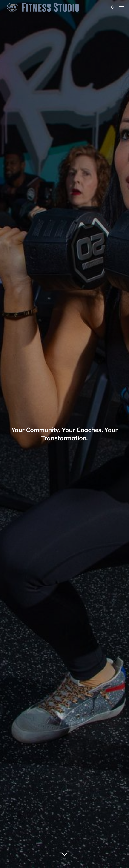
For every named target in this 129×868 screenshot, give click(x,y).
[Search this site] (113, 7)
